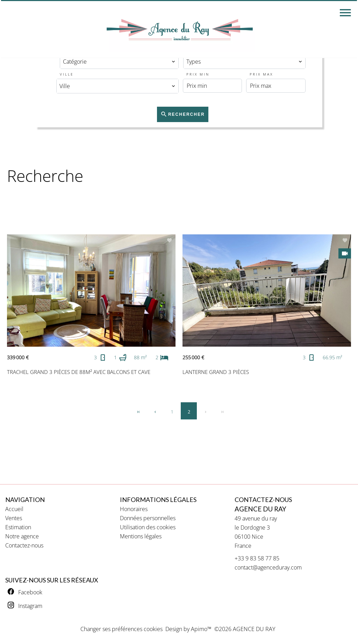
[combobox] (119, 62)
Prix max (261, 74)
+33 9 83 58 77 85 (257, 558)
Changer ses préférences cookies (121, 629)
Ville (67, 74)
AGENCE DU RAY (260, 509)
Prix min (198, 74)
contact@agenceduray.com (268, 567)
